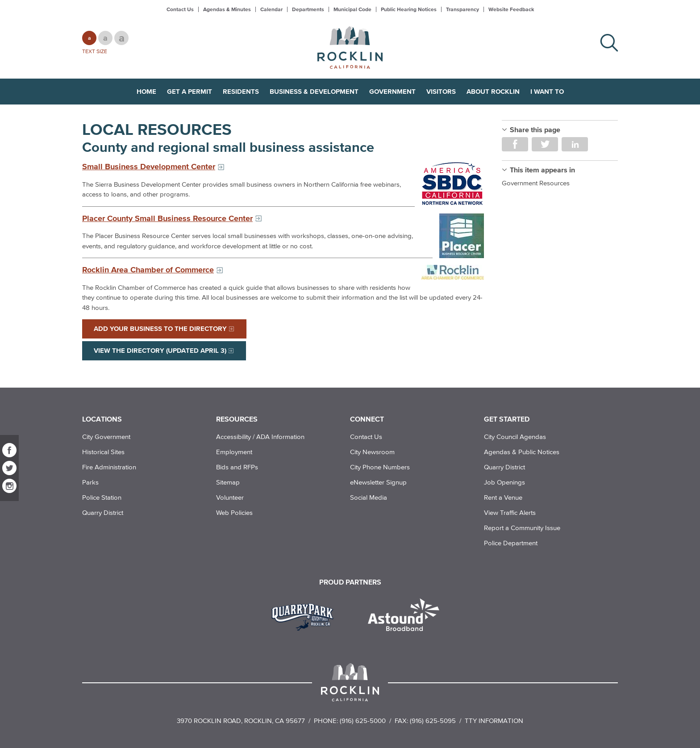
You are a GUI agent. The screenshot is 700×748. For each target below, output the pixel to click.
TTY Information (494, 721)
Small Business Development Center (149, 167)
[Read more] (453, 184)
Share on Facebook (515, 144)
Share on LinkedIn (575, 144)
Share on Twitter (545, 144)
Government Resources (536, 183)
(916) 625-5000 (363, 721)
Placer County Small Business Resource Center (167, 218)
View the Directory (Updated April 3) (160, 350)
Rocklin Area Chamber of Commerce (148, 270)
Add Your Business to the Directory (160, 328)
